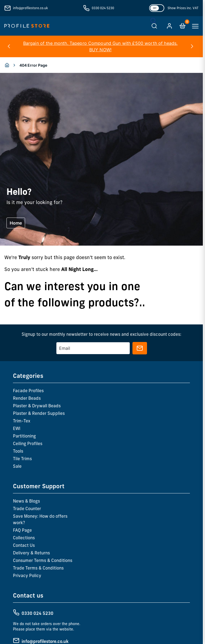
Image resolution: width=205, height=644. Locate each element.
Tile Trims (22, 459)
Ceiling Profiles (28, 443)
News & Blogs (26, 501)
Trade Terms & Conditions (38, 568)
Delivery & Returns (31, 553)
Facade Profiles (28, 391)
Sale (17, 466)
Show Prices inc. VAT (183, 8)
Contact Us (24, 545)
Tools (18, 451)
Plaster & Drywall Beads (37, 406)
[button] (9, 46)
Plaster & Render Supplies (39, 413)
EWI (17, 428)
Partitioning (24, 436)
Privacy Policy (27, 575)
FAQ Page (22, 530)
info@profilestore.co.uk (30, 8)
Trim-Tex (22, 421)
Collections (24, 538)
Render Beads (27, 398)
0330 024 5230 (103, 8)
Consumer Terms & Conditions (43, 560)
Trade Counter (27, 509)
